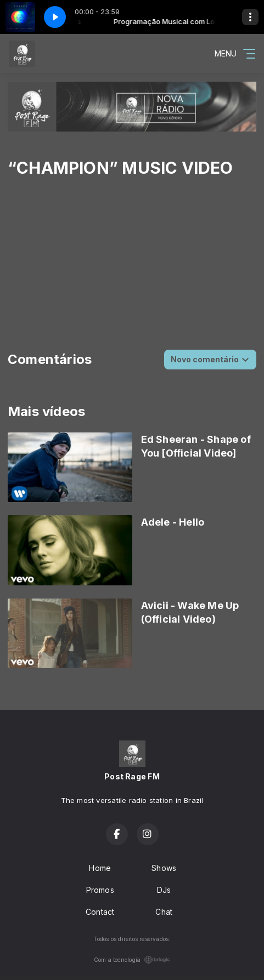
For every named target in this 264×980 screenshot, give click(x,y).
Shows (164, 868)
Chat (164, 912)
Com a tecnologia (132, 960)
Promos (100, 890)
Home (100, 868)
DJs (164, 890)
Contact (100, 912)
